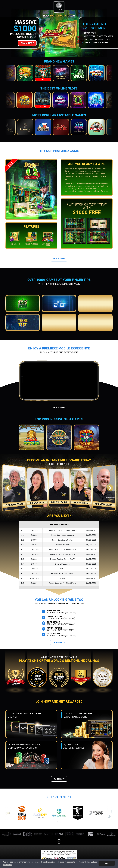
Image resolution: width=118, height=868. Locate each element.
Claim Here (27, 43)
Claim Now (59, 643)
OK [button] (107, 863)
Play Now (59, 259)
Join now (59, 779)
